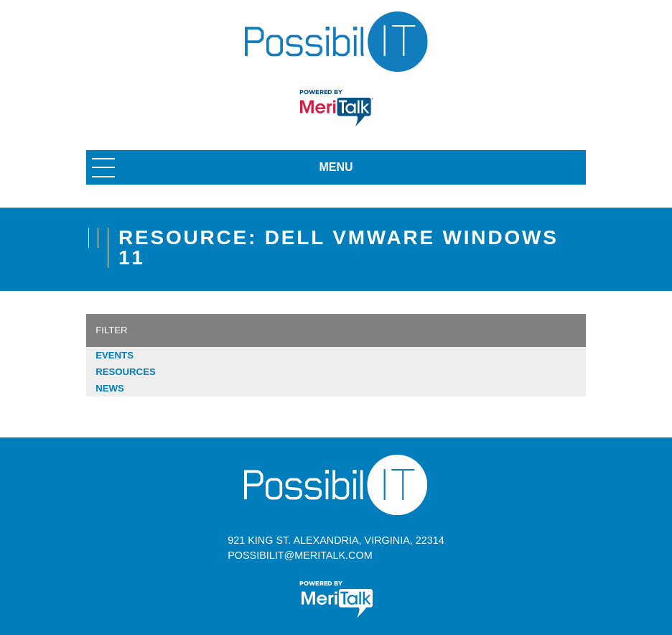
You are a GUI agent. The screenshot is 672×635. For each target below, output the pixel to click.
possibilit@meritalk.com (300, 555)
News (110, 388)
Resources (126, 372)
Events (115, 355)
